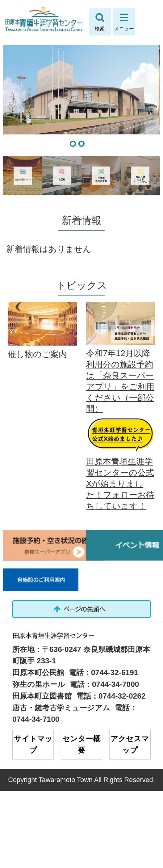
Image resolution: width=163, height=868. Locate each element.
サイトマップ (33, 744)
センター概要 (81, 744)
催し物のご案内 (37, 354)
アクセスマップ (130, 744)
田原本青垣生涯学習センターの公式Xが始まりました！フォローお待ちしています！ (120, 484)
